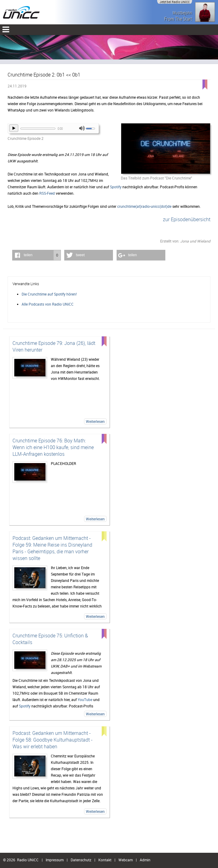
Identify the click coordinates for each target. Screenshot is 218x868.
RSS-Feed (47, 193)
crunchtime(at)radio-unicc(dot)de (144, 206)
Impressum (55, 860)
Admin (145, 860)
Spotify (116, 187)
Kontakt (105, 860)
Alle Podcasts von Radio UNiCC (48, 304)
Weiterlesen (95, 421)
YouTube (85, 700)
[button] (37, 255)
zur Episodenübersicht (187, 219)
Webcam (126, 860)
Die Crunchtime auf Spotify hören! (49, 294)
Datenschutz (81, 860)
